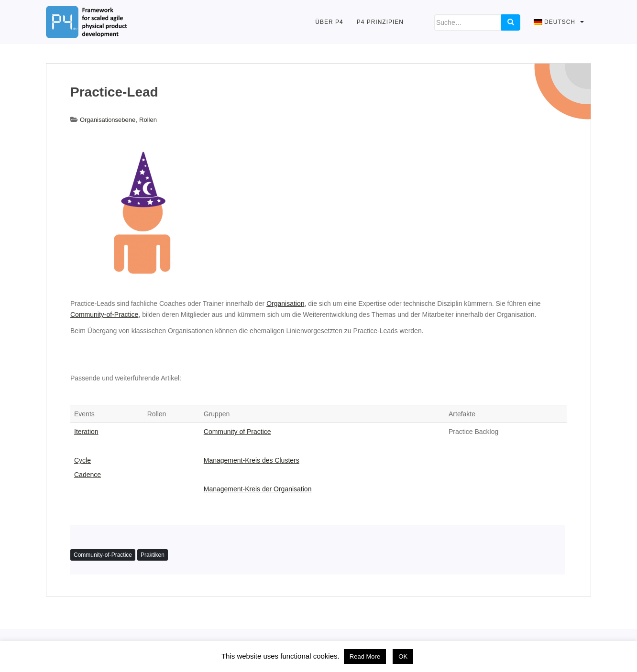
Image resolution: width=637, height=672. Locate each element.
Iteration (86, 432)
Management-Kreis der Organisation (258, 489)
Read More (365, 656)
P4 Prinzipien (380, 22)
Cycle (82, 460)
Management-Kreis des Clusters (252, 460)
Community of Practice (237, 432)
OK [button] (403, 656)
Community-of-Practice (104, 314)
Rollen (148, 120)
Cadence (88, 475)
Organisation (285, 303)
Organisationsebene (108, 120)
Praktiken (153, 555)
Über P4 (329, 22)
